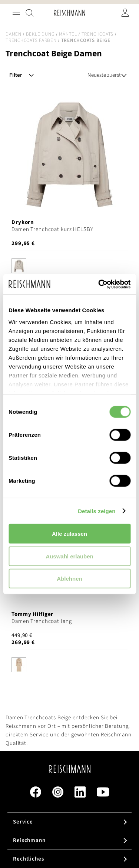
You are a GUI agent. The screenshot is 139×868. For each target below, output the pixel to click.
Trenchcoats (97, 34)
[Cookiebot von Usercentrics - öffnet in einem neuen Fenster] (99, 284)
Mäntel (68, 34)
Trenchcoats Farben (31, 40)
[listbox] (69, 267)
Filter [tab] (16, 75)
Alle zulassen (69, 534)
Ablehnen (69, 579)
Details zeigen (97, 511)
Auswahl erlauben (69, 556)
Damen (14, 34)
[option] (19, 266)
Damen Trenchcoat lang (42, 621)
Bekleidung (40, 34)
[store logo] (69, 13)
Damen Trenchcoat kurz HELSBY (52, 229)
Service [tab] (23, 822)
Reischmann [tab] (29, 840)
